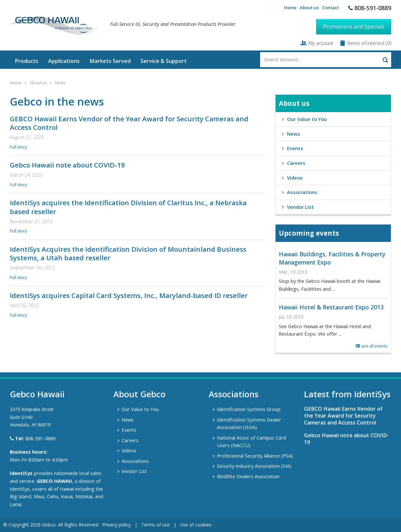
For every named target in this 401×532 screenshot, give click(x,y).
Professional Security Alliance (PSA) (255, 456)
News (60, 83)
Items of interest (367, 43)
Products (27, 61)
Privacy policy (116, 525)
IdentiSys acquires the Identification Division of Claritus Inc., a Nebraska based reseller (128, 207)
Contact (330, 8)
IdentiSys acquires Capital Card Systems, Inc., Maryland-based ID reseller (129, 295)
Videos (295, 178)
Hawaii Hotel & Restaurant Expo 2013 (331, 307)
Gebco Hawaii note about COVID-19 (67, 165)
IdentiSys (21, 473)
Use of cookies (196, 525)
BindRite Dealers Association (248, 476)
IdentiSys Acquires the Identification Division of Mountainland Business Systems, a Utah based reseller (128, 254)
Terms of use (155, 525)
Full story (18, 147)
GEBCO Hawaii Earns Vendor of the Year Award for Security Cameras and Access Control (129, 123)
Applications (64, 61)
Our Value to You (307, 119)
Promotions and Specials (354, 27)
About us (309, 8)
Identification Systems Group (249, 409)
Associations (302, 192)
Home (290, 8)
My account (321, 43)
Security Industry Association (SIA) (254, 466)
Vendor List (300, 207)
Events (295, 148)
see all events (372, 346)
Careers (296, 163)
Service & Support (164, 61)
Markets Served (110, 61)
